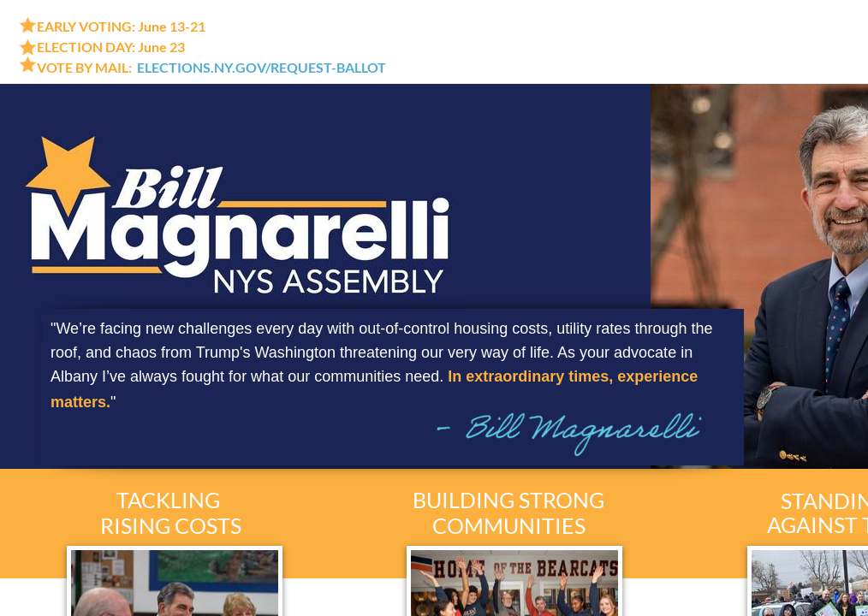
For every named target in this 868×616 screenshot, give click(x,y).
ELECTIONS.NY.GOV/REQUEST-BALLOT (262, 67)
